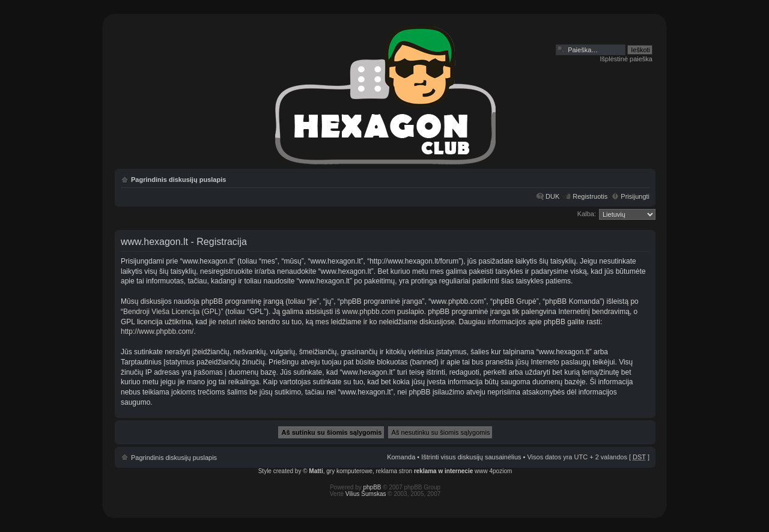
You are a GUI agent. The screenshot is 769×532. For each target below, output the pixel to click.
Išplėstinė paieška (626, 59)
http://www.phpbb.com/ (157, 331)
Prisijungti (635, 196)
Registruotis (590, 196)
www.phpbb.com (369, 312)
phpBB (372, 487)
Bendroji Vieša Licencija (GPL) (172, 312)
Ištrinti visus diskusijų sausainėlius (471, 457)
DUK (552, 196)
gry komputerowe (349, 471)
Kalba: (587, 214)
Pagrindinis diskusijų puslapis (178, 180)
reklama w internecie (443, 471)
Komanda (401, 457)
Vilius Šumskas (366, 494)
